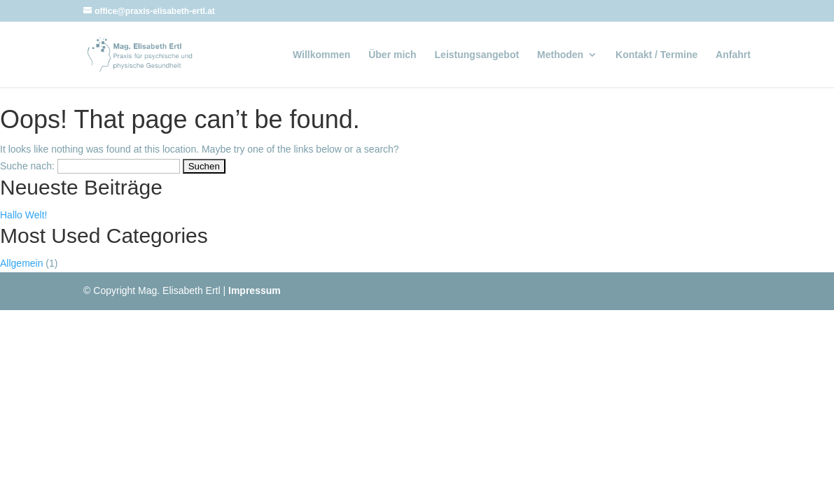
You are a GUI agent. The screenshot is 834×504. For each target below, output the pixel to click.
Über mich (392, 55)
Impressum (255, 290)
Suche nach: (27, 166)
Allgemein (21, 263)
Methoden (560, 55)
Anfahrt (733, 55)
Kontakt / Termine (656, 55)
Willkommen (321, 55)
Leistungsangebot (477, 55)
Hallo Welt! (23, 215)
